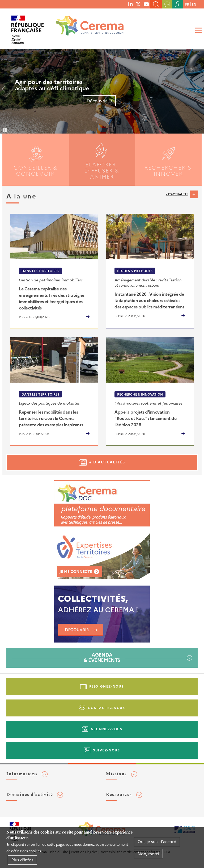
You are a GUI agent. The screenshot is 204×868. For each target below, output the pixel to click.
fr (187, 4)
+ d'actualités (177, 194)
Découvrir (97, 100)
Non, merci (148, 854)
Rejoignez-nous (107, 686)
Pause (5, 130)
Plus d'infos (22, 860)
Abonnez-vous (106, 729)
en (194, 4)
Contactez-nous (106, 708)
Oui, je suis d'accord (157, 841)
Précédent (5, 91)
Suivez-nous (107, 750)
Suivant (194, 91)
